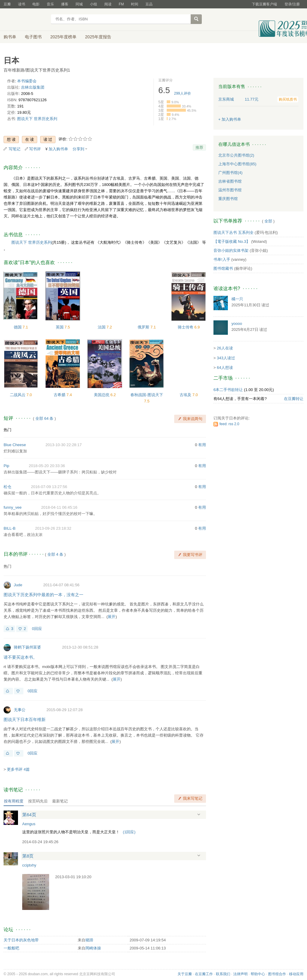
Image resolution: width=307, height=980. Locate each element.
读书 (22, 4)
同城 (79, 4)
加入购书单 (58, 149)
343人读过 (226, 358)
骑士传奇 (186, 327)
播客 (65, 4)
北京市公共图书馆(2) (236, 155)
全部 (268, 221)
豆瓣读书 (25, 20)
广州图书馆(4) (230, 173)
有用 (202, 445)
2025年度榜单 (63, 37)
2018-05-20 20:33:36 (47, 466)
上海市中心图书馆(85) (237, 164)
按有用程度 (14, 801)
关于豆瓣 (185, 974)
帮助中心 (258, 974)
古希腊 (60, 395)
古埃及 (186, 395)
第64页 (29, 815)
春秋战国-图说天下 (147, 395)
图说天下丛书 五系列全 (234, 232)
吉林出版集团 (33, 87)
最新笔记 (60, 801)
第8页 (28, 856)
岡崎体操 (93, 948)
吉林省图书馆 (230, 181)
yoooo (237, 324)
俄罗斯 (144, 327)
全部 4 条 (55, 554)
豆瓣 (7, 4)
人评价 (183, 93)
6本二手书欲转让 (228, 390)
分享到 (78, 149)
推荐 (199, 147)
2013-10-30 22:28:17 (64, 445)
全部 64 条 (45, 418)
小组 (94, 4)
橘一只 (237, 299)
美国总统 (102, 395)
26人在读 (225, 348)
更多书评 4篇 (18, 769)
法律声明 (240, 974)
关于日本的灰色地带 (21, 940)
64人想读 (225, 368)
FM (121, 4)
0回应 (37, 629)
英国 (60, 327)
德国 (18, 327)
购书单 (10, 37)
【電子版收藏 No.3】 (232, 241)
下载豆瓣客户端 (264, 4)
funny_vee (13, 507)
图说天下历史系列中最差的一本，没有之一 (43, 595)
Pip (6, 466)
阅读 (108, 4)
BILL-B (10, 528)
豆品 (149, 4)
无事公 (20, 710)
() (129, 832)
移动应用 (296, 974)
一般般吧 (11, 948)
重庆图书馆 (228, 199)
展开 (112, 617)
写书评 (35, 149)
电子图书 (33, 37)
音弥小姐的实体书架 (231, 250)
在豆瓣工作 (204, 974)
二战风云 (18, 395)
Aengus (29, 824)
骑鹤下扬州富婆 (27, 647)
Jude (18, 585)
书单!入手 (222, 259)
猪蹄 (89, 940)
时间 (135, 4)
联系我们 (223, 974)
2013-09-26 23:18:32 (53, 528)
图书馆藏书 (223, 268)
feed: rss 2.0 (229, 424)
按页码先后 (38, 801)
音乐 (50, 4)
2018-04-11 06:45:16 (59, 507)
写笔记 (15, 149)
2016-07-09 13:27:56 (49, 487)
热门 (7, 430)
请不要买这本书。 (20, 657)
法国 (102, 327)
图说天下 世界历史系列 (37, 119)
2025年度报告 (98, 37)
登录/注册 (292, 4)
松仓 (7, 487)
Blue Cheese (15, 445)
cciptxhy (29, 865)
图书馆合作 (277, 974)
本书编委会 (27, 81)
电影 (36, 4)
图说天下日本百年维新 (25, 720)
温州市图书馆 (230, 190)
